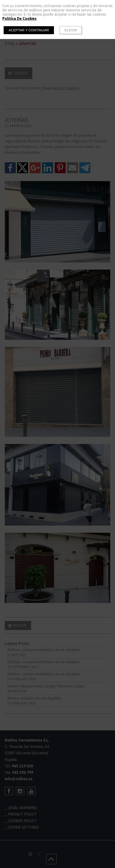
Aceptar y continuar (29, 30)
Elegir (71, 30)
